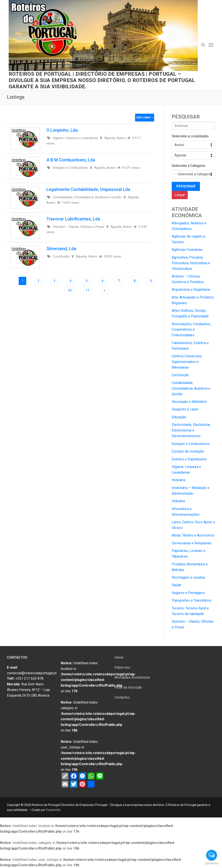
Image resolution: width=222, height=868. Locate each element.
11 (89, 290)
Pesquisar (186, 186)
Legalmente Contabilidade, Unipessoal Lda (88, 189)
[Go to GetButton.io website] (212, 864)
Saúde (176, 585)
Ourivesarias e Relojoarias (192, 543)
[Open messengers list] (212, 855)
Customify (53, 810)
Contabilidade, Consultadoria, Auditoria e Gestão (191, 388)
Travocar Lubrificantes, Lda (73, 219)
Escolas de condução (188, 451)
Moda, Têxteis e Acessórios (193, 535)
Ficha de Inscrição (128, 687)
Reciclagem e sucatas (188, 577)
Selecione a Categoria (188, 166)
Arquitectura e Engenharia (191, 290)
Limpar (180, 195)
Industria (178, 501)
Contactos (122, 697)
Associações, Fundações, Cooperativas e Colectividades (191, 330)
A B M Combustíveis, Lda (71, 160)
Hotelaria (179, 480)
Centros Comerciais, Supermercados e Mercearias (187, 362)
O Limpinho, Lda (62, 130)
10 (71, 290)
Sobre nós (122, 667)
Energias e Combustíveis (191, 444)
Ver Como (144, 117)
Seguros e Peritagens (188, 593)
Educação (179, 417)
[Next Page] (104, 290)
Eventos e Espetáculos (189, 459)
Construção (180, 375)
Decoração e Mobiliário (189, 402)
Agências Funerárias (187, 250)
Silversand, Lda (61, 249)
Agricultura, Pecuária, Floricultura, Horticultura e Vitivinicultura (191, 263)
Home (119, 657)
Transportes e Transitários (192, 600)
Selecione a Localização (190, 136)
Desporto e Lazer (185, 409)
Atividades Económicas (132, 677)
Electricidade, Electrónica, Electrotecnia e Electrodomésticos (191, 430)
